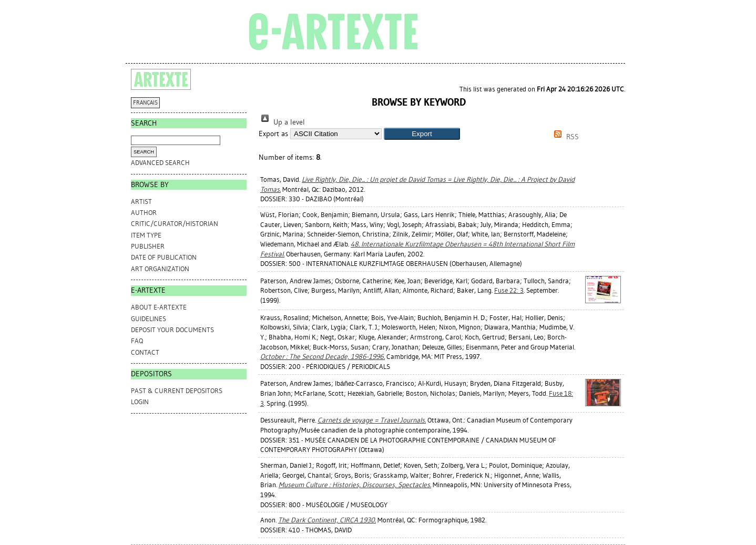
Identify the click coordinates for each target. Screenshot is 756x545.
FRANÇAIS (145, 103)
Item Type (146, 235)
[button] (422, 134)
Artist (141, 202)
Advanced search (160, 163)
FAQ (137, 341)
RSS (565, 137)
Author (144, 213)
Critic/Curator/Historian (175, 224)
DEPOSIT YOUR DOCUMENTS (172, 330)
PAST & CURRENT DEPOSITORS (177, 391)
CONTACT (145, 352)
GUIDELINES (149, 319)
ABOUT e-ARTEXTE (159, 307)
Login (140, 402)
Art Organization (160, 269)
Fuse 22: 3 (509, 290)
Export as (273, 134)
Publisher (148, 246)
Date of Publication (164, 257)
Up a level (282, 122)
